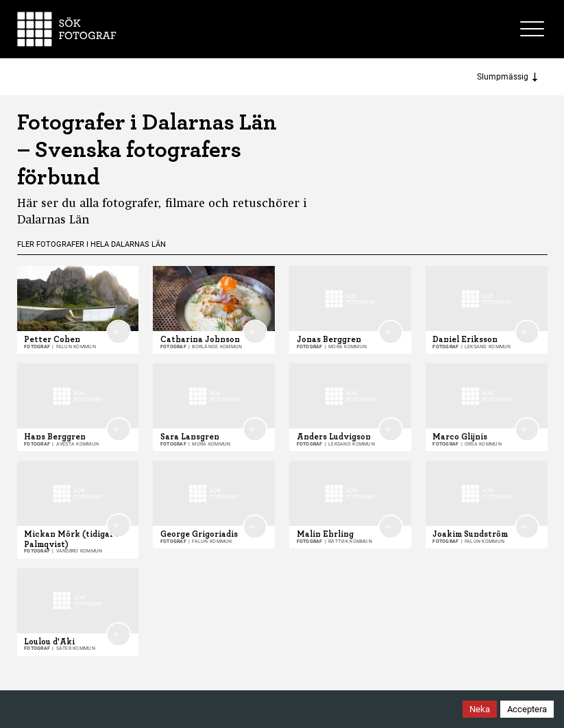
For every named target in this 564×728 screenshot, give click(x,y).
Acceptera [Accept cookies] (527, 709)
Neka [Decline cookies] (480, 709)
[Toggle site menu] (534, 29)
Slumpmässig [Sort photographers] (507, 77)
